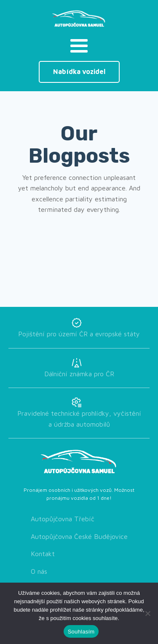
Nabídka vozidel (79, 71)
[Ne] (147, 613)
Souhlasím (81, 632)
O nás (39, 571)
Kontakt (43, 554)
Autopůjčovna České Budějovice (79, 536)
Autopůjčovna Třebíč (63, 519)
